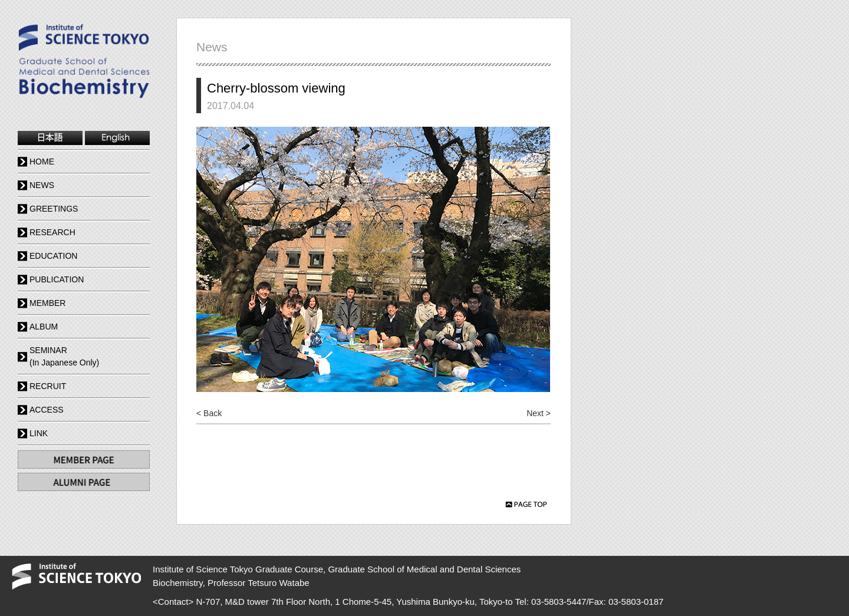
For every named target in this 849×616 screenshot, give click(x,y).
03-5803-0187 (636, 602)
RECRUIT (48, 386)
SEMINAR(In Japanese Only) (64, 356)
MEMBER (47, 303)
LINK (39, 433)
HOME (42, 162)
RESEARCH (52, 232)
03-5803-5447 (559, 602)
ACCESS (47, 410)
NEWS (42, 185)
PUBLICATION (57, 279)
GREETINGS (54, 209)
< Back (209, 413)
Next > (539, 413)
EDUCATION (53, 256)
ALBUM (44, 327)
